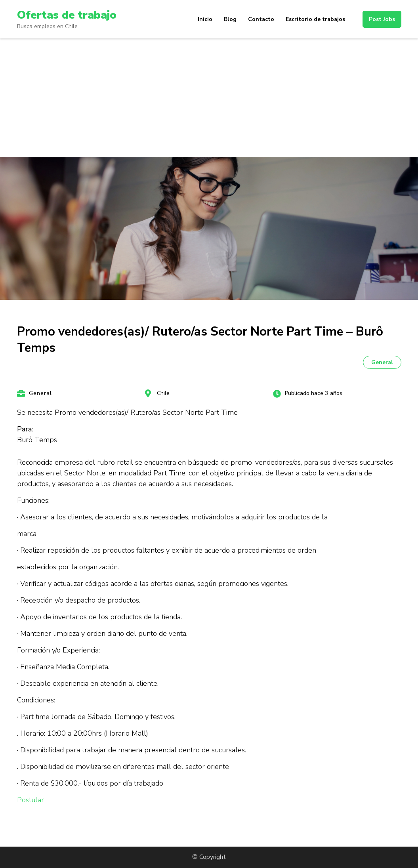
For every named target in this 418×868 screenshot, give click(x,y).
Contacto (261, 19)
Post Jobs (382, 19)
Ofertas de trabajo (67, 15)
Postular (31, 800)
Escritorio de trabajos (315, 19)
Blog (230, 19)
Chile (163, 393)
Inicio (205, 19)
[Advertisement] (209, 98)
